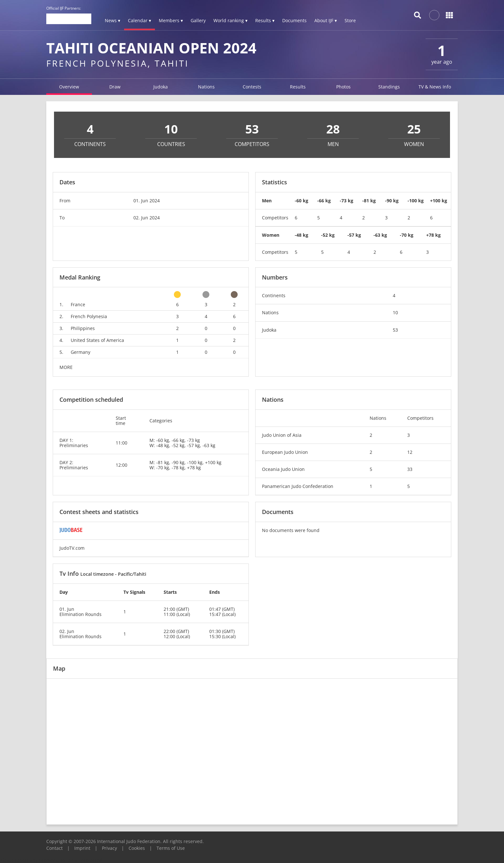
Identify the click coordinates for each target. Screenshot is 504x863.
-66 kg (324, 201)
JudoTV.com (72, 548)
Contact (54, 848)
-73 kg (346, 201)
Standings (389, 87)
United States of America (97, 340)
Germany (81, 352)
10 (395, 312)
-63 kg (380, 235)
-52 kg (328, 235)
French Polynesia (89, 316)
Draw (115, 87)
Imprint (82, 848)
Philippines (83, 328)
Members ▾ (171, 20)
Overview (69, 87)
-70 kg (407, 235)
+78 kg (433, 235)
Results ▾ (265, 20)
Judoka (161, 87)
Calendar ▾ (139, 20)
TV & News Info (435, 87)
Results (298, 87)
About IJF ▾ (326, 20)
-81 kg (369, 201)
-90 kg (392, 201)
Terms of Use (171, 848)
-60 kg (301, 201)
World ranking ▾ (230, 20)
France (78, 304)
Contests (252, 87)
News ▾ (113, 20)
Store (350, 20)
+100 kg (439, 201)
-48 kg (301, 235)
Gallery (198, 20)
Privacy (109, 848)
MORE (66, 367)
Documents (294, 20)
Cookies (137, 848)
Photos (343, 87)
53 (395, 330)
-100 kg (416, 201)
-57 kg (354, 235)
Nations (206, 87)
